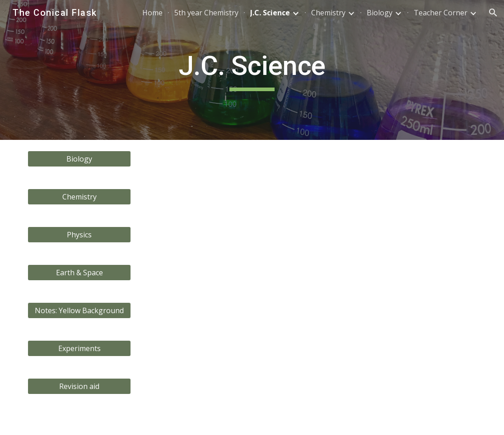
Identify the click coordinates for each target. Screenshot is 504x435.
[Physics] (79, 235)
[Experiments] (79, 348)
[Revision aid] (79, 386)
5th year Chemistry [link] (206, 13)
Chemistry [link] (328, 13)
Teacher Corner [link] (441, 13)
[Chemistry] (79, 197)
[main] (252, 70)
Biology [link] (380, 13)
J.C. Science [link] (270, 13)
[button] (493, 13)
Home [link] (152, 13)
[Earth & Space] (79, 273)
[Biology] (79, 159)
